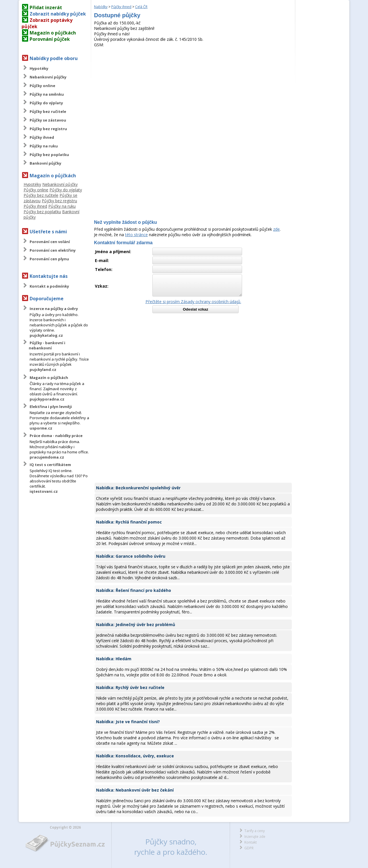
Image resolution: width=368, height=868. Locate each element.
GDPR (249, 848)
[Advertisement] (193, 91)
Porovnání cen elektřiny (53, 250)
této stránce (136, 235)
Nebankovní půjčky (48, 77)
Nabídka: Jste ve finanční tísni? (128, 722)
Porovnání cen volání (50, 242)
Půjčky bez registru (48, 129)
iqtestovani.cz (44, 491)
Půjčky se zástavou (48, 120)
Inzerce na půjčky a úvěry (54, 309)
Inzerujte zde (255, 837)
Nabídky (101, 7)
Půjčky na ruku (44, 146)
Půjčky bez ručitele (48, 111)
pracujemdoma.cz (47, 457)
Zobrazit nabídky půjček (58, 14)
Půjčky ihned (42, 137)
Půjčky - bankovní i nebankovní (47, 345)
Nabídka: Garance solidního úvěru (131, 556)
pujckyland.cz (43, 369)
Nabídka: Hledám (114, 659)
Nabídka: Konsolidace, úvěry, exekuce (135, 756)
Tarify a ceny (255, 831)
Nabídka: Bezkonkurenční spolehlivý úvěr (138, 488)
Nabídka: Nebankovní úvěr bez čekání (135, 790)
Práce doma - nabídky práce (56, 436)
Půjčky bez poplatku (49, 155)
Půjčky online (42, 86)
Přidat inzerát (46, 7)
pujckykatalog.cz (46, 335)
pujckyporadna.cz (47, 399)
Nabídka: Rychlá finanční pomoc (129, 522)
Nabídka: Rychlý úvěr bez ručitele (130, 687)
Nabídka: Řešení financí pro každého (134, 590)
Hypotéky (39, 68)
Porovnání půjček (50, 39)
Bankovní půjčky (45, 163)
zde (276, 229)
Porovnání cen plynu (49, 259)
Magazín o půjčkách (53, 33)
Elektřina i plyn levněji (51, 407)
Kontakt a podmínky (49, 286)
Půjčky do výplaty (46, 103)
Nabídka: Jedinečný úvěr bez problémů (136, 624)
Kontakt (251, 842)
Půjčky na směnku (47, 94)
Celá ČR (141, 7)
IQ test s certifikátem (50, 465)
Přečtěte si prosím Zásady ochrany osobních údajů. (193, 302)
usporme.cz (41, 428)
